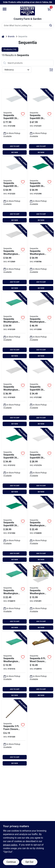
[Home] (3, 37)
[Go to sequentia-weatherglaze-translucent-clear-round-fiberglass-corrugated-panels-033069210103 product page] (41, 326)
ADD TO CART (15, 146)
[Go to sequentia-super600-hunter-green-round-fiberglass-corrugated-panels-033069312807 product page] (14, 530)
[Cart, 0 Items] (49, 9)
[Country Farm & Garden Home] (28, 11)
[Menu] (5, 9)
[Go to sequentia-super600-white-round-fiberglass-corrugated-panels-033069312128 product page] (41, 394)
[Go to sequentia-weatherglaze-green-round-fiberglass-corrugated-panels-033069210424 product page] (14, 326)
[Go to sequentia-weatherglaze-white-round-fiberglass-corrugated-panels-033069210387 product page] (41, 597)
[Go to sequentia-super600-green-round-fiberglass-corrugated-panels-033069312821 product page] (14, 462)
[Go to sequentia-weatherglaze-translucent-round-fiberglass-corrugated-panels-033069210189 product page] (14, 394)
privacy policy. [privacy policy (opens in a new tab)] (10, 845)
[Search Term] (28, 25)
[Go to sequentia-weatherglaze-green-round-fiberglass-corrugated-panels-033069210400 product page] (14, 597)
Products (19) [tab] (10, 49)
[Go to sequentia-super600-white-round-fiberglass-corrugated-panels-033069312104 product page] (41, 462)
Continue (11, 862)
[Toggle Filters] (51, 70)
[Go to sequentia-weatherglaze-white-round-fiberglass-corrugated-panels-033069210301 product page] (41, 530)
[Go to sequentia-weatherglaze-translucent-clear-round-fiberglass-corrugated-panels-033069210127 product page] (14, 258)
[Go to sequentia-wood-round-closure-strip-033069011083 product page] (41, 665)
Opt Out (29, 862)
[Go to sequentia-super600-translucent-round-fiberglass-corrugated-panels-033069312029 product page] (14, 122)
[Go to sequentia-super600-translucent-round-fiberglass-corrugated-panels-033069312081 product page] (14, 190)
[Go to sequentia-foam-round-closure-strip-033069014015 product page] (14, 733)
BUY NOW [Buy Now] (15, 152)
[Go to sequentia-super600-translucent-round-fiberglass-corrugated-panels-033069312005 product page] (41, 122)
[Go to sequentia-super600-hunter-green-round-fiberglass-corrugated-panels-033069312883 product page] (41, 190)
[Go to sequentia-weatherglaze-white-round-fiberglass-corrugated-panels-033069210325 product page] (41, 258)
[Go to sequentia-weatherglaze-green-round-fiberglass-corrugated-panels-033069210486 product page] (14, 665)
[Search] (51, 25)
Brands (11, 36)
